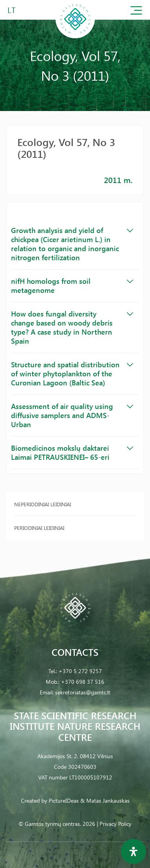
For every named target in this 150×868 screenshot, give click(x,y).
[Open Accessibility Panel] (133, 851)
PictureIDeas (64, 800)
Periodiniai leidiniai (39, 528)
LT (12, 10)
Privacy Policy (116, 824)
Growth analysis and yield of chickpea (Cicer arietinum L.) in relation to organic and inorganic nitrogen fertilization (72, 244)
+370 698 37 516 (83, 682)
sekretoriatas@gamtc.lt (83, 692)
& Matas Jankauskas (105, 800)
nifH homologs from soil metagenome (72, 286)
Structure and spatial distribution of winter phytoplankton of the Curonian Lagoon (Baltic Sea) (72, 374)
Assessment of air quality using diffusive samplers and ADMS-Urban (72, 415)
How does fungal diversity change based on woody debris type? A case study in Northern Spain (72, 327)
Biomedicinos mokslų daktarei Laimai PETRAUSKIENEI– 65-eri (72, 453)
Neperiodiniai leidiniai (43, 504)
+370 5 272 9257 (80, 671)
